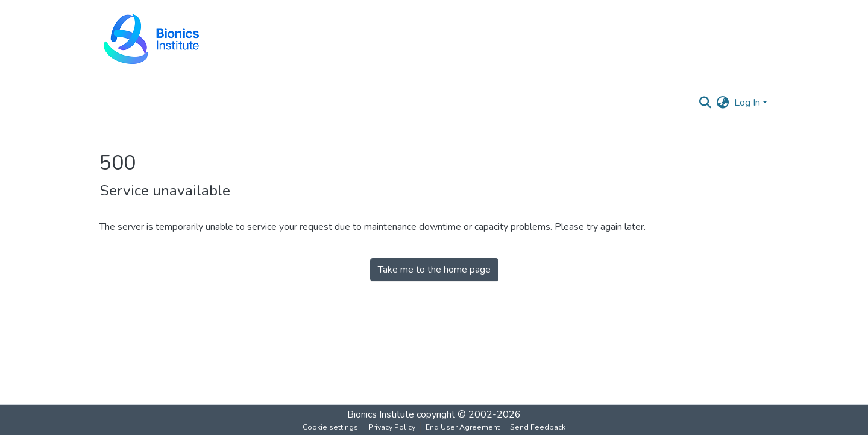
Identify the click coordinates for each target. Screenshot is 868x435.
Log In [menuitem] (747, 103)
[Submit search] (706, 103)
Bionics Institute (381, 414)
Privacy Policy (392, 427)
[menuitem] (723, 103)
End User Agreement (463, 427)
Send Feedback (538, 427)
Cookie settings (330, 427)
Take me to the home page (434, 270)
